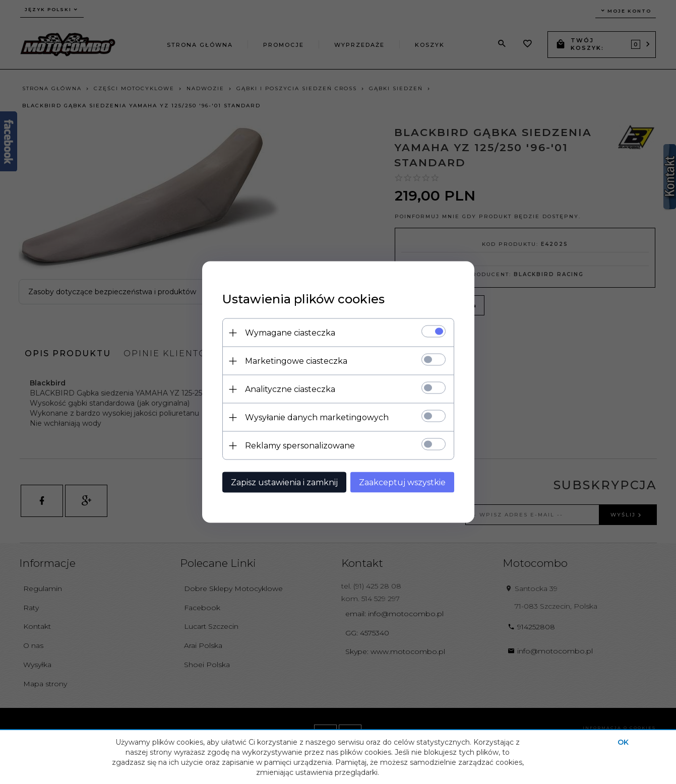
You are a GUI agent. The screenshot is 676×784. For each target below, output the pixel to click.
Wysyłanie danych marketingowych (317, 417)
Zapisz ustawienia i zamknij (284, 482)
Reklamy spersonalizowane (300, 446)
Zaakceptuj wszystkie (402, 482)
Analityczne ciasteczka (290, 389)
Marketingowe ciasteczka (296, 361)
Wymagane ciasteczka (290, 333)
